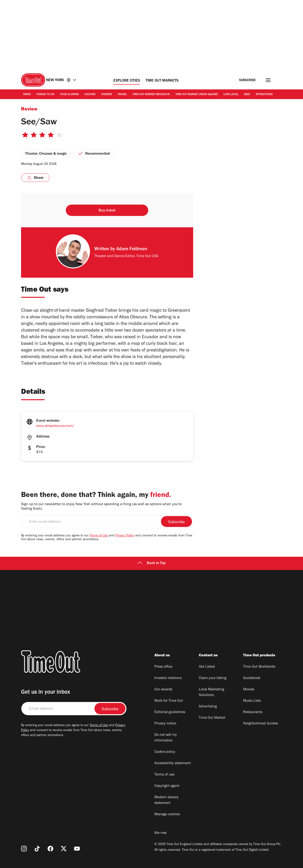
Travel (122, 95)
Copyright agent (167, 786)
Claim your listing (213, 678)
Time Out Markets (162, 81)
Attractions (264, 95)
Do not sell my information (166, 738)
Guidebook (252, 678)
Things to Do (45, 95)
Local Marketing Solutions (212, 693)
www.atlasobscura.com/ (55, 426)
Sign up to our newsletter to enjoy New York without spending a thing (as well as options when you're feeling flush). (101, 507)
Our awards (163, 690)
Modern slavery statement (166, 800)
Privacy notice (165, 724)
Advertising (208, 707)
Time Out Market (212, 718)
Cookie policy (165, 752)
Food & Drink (69, 95)
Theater (107, 95)
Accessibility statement (173, 763)
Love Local (231, 95)
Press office (163, 667)
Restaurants (253, 712)
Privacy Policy (125, 536)
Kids (247, 95)
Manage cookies (167, 815)
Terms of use (164, 775)
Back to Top (151, 563)
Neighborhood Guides (261, 724)
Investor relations (168, 678)
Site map (160, 833)
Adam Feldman (132, 250)
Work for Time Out (169, 701)
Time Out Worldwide (259, 667)
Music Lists (252, 701)
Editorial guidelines (170, 712)
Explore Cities (127, 81)
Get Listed (207, 667)
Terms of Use (99, 536)
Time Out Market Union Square (197, 95)
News (27, 95)
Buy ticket (107, 211)
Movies (249, 690)
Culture (90, 95)
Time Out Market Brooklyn (151, 95)
